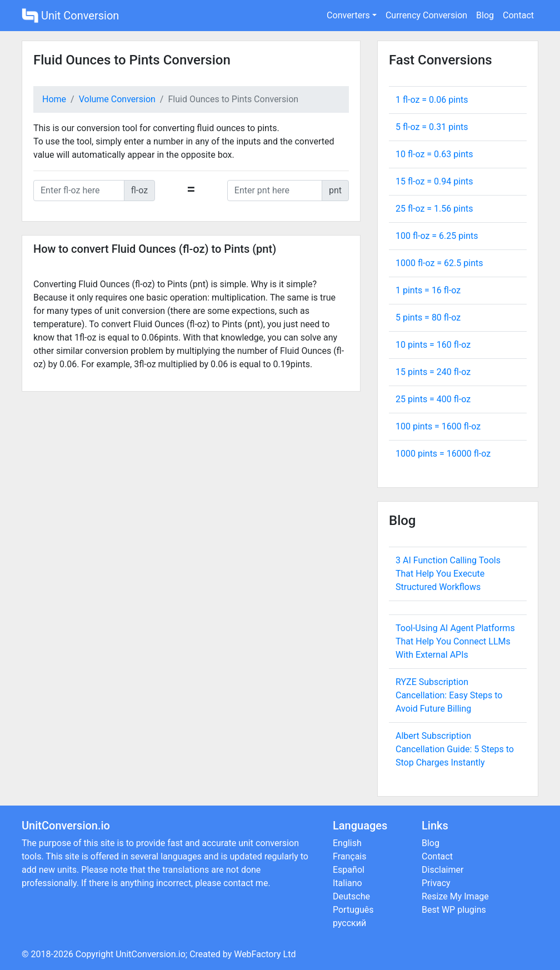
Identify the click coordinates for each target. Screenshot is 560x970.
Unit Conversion (70, 16)
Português (353, 910)
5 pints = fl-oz (428, 317)
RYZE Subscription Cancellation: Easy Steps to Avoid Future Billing (449, 695)
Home (54, 99)
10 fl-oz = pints (434, 154)
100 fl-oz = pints (437, 236)
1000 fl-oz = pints (439, 263)
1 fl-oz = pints (432, 100)
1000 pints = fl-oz (443, 454)
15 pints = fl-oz (433, 372)
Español (349, 870)
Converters (348, 15)
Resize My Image (455, 896)
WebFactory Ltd (265, 954)
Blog (485, 15)
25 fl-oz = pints (434, 209)
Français (350, 856)
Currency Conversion (426, 15)
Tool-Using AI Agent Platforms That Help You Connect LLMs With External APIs (455, 641)
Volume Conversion (117, 99)
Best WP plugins (454, 910)
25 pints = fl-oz (433, 399)
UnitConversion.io (151, 954)
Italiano (347, 883)
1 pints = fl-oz (428, 290)
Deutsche (351, 896)
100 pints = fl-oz (438, 426)
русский (349, 923)
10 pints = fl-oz (433, 345)
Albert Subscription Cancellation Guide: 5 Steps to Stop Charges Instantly (455, 749)
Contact (518, 15)
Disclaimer (442, 870)
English (347, 843)
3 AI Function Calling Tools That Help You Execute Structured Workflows (448, 574)
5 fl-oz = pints (432, 127)
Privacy (436, 883)
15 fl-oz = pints (434, 181)
